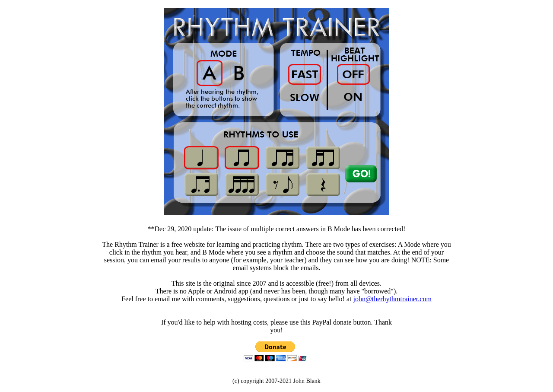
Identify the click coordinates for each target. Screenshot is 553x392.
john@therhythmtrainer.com (393, 299)
